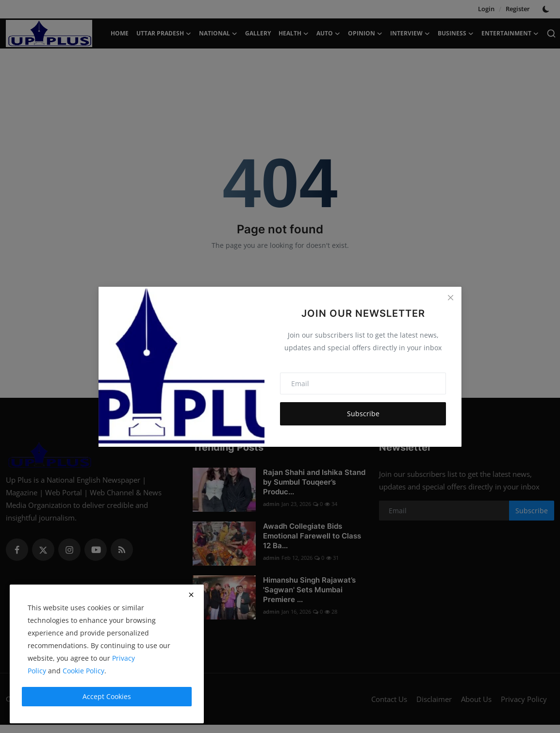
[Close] (450, 298)
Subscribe (363, 414)
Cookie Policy (83, 671)
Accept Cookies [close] (107, 696)
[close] (191, 595)
